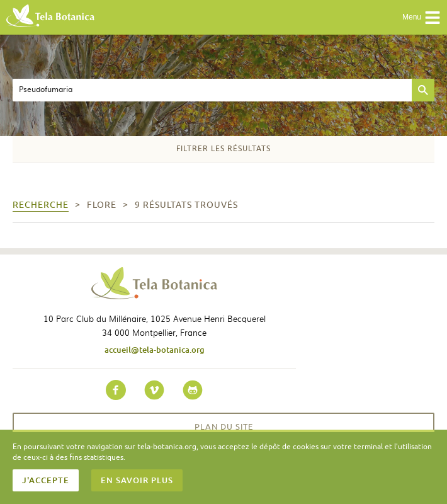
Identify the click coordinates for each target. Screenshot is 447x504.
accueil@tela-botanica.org (155, 350)
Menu (422, 18)
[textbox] (212, 90)
